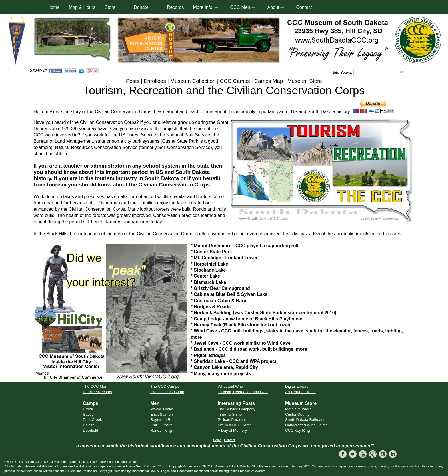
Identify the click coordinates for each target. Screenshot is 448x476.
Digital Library (297, 386)
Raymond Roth (163, 420)
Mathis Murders (298, 409)
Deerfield (90, 430)
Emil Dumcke (162, 425)
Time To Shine (230, 414)
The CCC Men (95, 386)
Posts (133, 81)
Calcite (89, 425)
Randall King (161, 430)
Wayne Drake (162, 409)
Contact (304, 7)
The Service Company (237, 409)
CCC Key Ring (298, 430)
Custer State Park (213, 252)
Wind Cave (205, 331)
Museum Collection (193, 81)
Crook (88, 409)
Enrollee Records (97, 392)
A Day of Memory (232, 430)
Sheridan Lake (209, 361)
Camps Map (269, 81)
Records (175, 7)
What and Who (230, 386)
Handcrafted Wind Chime (306, 425)
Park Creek (92, 420)
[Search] (380, 72)
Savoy (88, 414)
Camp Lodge (208, 319)
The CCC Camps (165, 386)
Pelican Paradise (232, 420)
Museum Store (305, 81)
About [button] (273, 7)
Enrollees (155, 81)
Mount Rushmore (213, 246)
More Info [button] (203, 7)
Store (110, 7)
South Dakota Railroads (305, 420)
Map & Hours (82, 7)
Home (54, 7)
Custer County (297, 414)
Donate (141, 7)
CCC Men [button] (240, 7)
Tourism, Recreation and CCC (243, 392)
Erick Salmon (162, 414)
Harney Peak (207, 325)
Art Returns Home (300, 392)
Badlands (204, 349)
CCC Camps (235, 81)
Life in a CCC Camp (167, 392)
